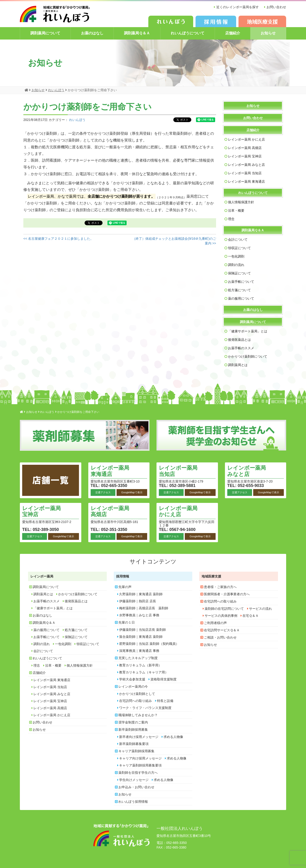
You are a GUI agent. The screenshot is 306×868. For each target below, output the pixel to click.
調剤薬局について (45, 33)
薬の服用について (241, 298)
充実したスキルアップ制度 (138, 658)
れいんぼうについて (188, 33)
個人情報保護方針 (241, 202)
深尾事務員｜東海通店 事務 (139, 650)
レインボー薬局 (42, 576)
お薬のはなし (92, 33)
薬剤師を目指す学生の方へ (138, 772)
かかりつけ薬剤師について (248, 356)
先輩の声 (125, 587)
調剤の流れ (236, 265)
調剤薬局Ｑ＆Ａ (137, 33)
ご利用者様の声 (215, 623)
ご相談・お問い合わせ (220, 637)
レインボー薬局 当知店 (245, 173)
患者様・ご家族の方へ (220, 587)
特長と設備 (165, 701)
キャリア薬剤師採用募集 (136, 751)
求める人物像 (173, 737)
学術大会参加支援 (132, 679)
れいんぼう (77, 120)
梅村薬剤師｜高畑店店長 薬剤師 (144, 608)
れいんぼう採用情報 (133, 801)
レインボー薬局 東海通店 (246, 181)
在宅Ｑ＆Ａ (251, 615)
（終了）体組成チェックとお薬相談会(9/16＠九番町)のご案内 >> (174, 241)
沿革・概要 (236, 210)
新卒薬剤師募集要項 (134, 744)
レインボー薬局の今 (133, 686)
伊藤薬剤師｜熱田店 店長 (138, 601)
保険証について (239, 273)
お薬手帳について (241, 281)
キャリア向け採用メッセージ (140, 758)
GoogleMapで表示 (132, 492)
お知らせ (268, 33)
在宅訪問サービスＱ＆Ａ (222, 630)
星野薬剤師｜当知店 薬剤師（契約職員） (149, 643)
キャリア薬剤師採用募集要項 (140, 765)
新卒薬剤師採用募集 (133, 729)
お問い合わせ (276, 7)
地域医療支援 (211, 576)
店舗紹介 (233, 33)
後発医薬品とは (239, 339)
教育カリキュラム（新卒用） (140, 665)
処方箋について (239, 290)
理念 (231, 219)
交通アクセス (103, 492)
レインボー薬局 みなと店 (246, 164)
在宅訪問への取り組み (135, 701)
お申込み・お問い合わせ (136, 787)
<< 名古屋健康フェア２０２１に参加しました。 (58, 238)
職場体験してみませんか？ (138, 715)
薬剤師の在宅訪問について (224, 608)
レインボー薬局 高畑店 (245, 148)
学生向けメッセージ (134, 780)
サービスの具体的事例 (221, 615)
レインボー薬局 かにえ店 (246, 139)
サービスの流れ (260, 608)
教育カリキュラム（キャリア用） (144, 672)
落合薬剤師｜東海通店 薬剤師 (141, 636)
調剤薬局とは (238, 365)
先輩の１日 (127, 622)
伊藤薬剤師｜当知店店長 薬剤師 (142, 629)
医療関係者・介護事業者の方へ (227, 594)
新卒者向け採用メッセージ (139, 737)
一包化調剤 (236, 256)
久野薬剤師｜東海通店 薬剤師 (141, 594)
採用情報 (123, 576)
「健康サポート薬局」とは (248, 331)
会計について (238, 239)
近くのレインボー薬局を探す (237, 7)
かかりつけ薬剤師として (137, 694)
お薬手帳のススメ (241, 348)
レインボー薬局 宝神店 (245, 156)
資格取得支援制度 (164, 679)
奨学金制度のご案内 (133, 722)
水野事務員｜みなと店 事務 (139, 615)
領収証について (239, 248)
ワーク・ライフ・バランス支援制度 (145, 708)
